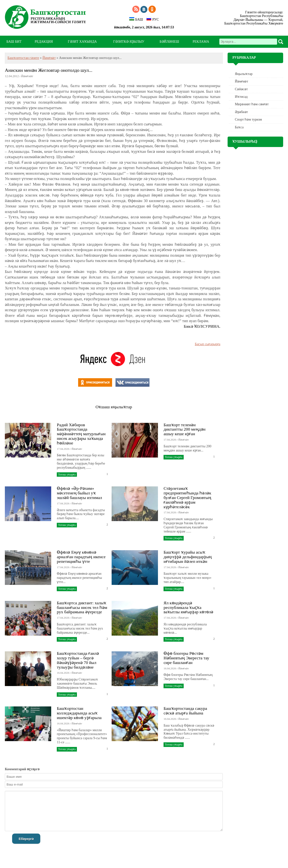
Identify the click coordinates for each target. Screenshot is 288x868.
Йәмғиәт (49, 58)
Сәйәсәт (241, 89)
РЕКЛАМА (201, 42)
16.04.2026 (63, 673)
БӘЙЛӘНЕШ (169, 42)
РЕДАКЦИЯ (44, 42)
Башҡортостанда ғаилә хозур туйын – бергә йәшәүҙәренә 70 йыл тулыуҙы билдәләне (78, 660)
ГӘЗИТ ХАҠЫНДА (82, 42)
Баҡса (239, 127)
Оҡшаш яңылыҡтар (114, 407)
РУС (153, 19)
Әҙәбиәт (241, 112)
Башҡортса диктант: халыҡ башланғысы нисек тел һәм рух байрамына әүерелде (82, 607)
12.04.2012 (12, 76)
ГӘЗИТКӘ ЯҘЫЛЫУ (129, 42)
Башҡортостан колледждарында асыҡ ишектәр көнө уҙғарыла (79, 713)
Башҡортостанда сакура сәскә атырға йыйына (185, 711)
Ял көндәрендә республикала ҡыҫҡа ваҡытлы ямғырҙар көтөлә (188, 607)
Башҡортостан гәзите (23, 58)
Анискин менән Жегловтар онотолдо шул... (49, 70)
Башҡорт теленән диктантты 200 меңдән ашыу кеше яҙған (185, 429)
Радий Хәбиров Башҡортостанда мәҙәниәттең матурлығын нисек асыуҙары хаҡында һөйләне (81, 434)
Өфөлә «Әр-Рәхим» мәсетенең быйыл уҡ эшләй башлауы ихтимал (79, 493)
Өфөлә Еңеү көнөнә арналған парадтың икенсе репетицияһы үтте (81, 557)
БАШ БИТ (14, 42)
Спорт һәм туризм (248, 119)
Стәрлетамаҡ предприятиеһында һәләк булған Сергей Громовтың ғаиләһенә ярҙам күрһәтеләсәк (187, 497)
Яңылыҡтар (244, 74)
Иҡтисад (241, 97)
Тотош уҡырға (67, 475)
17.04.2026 (63, 449)
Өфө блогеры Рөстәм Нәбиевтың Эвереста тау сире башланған (186, 658)
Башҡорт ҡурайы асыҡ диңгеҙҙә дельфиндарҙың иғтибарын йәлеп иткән (188, 557)
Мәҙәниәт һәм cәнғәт (252, 104)
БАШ (136, 19)
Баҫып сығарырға (208, 344)
